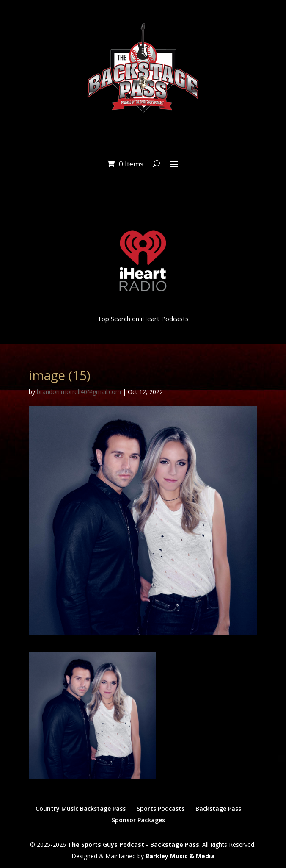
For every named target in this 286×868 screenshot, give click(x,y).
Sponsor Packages (138, 820)
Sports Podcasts (161, 808)
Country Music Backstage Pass (81, 808)
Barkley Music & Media (180, 856)
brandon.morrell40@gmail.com (79, 392)
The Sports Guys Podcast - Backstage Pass (133, 844)
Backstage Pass (218, 808)
